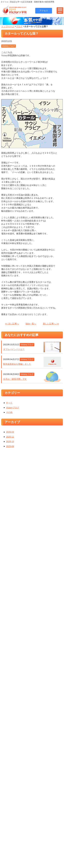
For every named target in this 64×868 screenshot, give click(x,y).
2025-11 (10, 438)
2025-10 (10, 442)
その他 (9, 413)
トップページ (8, 27)
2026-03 (10, 433)
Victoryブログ (13, 408)
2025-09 (10, 447)
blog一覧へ (31, 324)
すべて (9, 404)
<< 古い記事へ (12, 324)
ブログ (19, 27)
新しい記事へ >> (51, 324)
